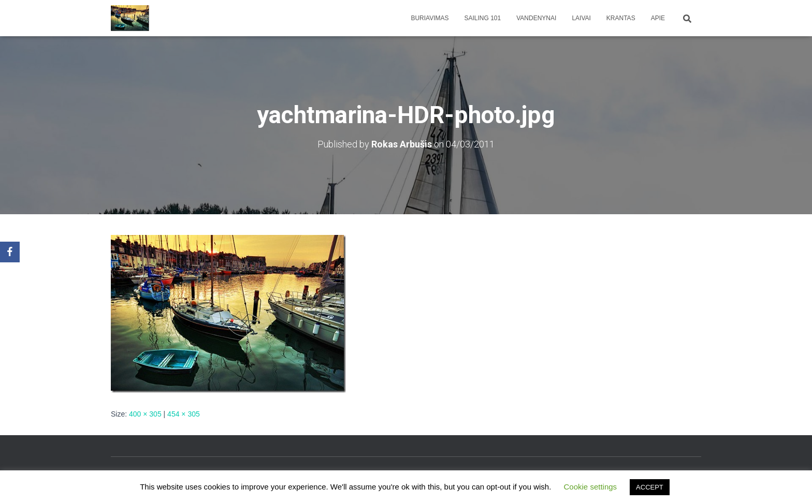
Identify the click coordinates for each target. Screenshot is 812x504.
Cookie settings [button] (591, 487)
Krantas (621, 18)
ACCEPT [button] (650, 487)
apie (658, 18)
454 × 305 (184, 414)
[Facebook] (10, 252)
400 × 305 (145, 414)
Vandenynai (536, 18)
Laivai (581, 18)
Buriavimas (430, 18)
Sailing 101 (483, 18)
